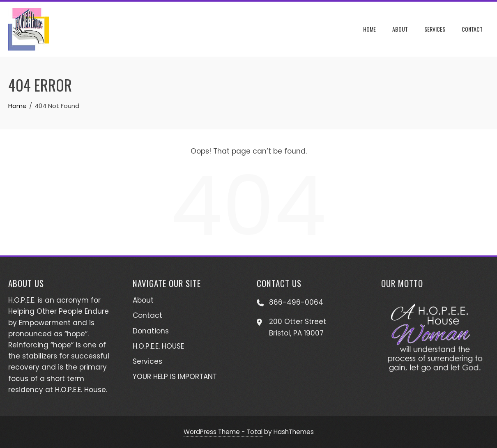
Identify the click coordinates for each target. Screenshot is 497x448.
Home (369, 29)
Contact (472, 29)
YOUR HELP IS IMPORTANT (175, 377)
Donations (151, 331)
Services (435, 29)
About (400, 29)
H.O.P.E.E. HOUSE (158, 346)
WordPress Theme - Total (223, 432)
